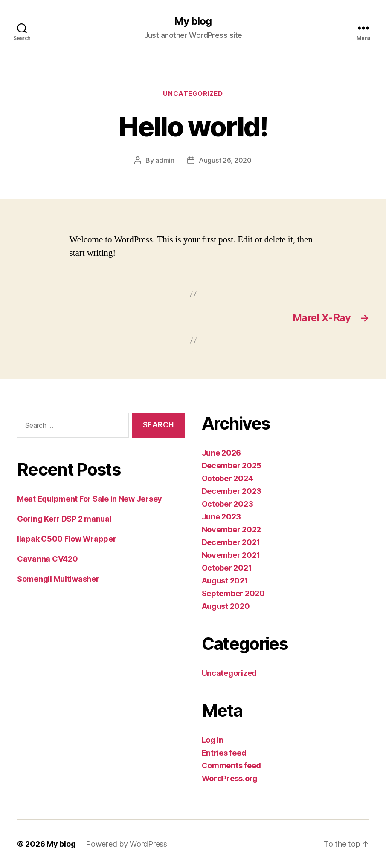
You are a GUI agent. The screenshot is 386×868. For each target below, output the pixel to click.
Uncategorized (193, 94)
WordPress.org (230, 778)
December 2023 (232, 491)
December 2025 (232, 466)
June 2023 (222, 517)
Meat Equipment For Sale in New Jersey (90, 499)
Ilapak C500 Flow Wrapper (67, 539)
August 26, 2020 (225, 160)
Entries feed (224, 753)
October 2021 (227, 568)
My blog (193, 21)
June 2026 (222, 453)
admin (165, 160)
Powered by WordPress (126, 844)
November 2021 (231, 555)
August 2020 (226, 606)
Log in (213, 740)
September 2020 (233, 593)
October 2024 (228, 478)
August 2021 (225, 581)
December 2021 (231, 542)
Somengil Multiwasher (58, 579)
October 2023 (228, 504)
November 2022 (232, 529)
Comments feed (232, 766)
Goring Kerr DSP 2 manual (64, 519)
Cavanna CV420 (48, 559)
